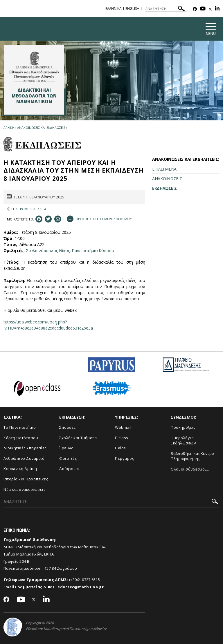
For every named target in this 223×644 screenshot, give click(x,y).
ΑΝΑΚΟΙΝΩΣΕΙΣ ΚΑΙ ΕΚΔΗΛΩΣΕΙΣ (41, 128)
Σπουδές (68, 428)
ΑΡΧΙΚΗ (9, 128)
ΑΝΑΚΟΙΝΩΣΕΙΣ (167, 179)
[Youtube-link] (203, 9)
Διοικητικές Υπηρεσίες (25, 448)
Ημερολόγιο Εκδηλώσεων (183, 441)
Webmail (123, 428)
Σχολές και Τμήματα (78, 438)
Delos (121, 448)
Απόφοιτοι (69, 469)
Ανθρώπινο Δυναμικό (24, 459)
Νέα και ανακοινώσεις (24, 490)
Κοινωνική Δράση (20, 469)
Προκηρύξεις (183, 428)
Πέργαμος (124, 459)
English (132, 9)
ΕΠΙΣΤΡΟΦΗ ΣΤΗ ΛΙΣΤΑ (27, 209)
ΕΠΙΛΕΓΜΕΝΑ (164, 169)
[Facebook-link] (195, 9)
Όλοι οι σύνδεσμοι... (190, 469)
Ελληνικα (114, 9)
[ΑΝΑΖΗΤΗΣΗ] (166, 9)
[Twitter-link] (210, 9)
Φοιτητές (68, 459)
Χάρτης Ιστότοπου (21, 438)
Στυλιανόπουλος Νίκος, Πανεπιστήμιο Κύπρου (70, 251)
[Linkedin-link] (217, 9)
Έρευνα (66, 448)
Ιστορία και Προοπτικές (26, 479)
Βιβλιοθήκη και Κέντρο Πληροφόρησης (193, 456)
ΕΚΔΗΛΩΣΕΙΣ (164, 188)
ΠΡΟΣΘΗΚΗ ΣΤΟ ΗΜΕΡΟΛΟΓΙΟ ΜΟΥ (99, 219)
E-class (122, 438)
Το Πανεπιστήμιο (20, 428)
